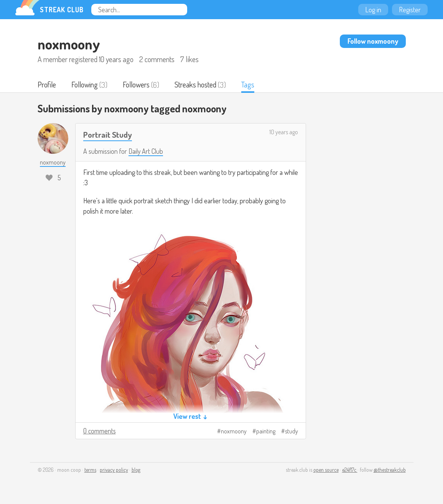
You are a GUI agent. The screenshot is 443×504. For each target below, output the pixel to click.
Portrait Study (108, 135)
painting (266, 432)
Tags (250, 85)
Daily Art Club (146, 152)
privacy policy (114, 470)
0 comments (100, 431)
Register (410, 10)
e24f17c (350, 470)
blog (136, 470)
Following (85, 85)
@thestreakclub (390, 470)
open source (326, 470)
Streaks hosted (197, 85)
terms (90, 470)
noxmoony (234, 432)
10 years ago (284, 132)
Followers (138, 85)
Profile (47, 85)
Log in (373, 10)
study (291, 432)
